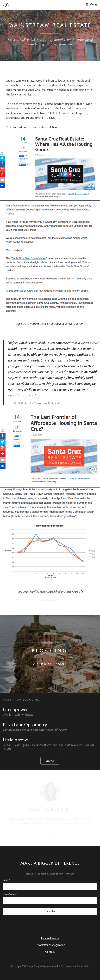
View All (50, 761)
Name (6, 880)
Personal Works (50, 938)
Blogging (50, 651)
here (55, 127)
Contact (50, 952)
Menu (93, 5)
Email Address (10, 894)
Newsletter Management (50, 945)
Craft (86, 966)
